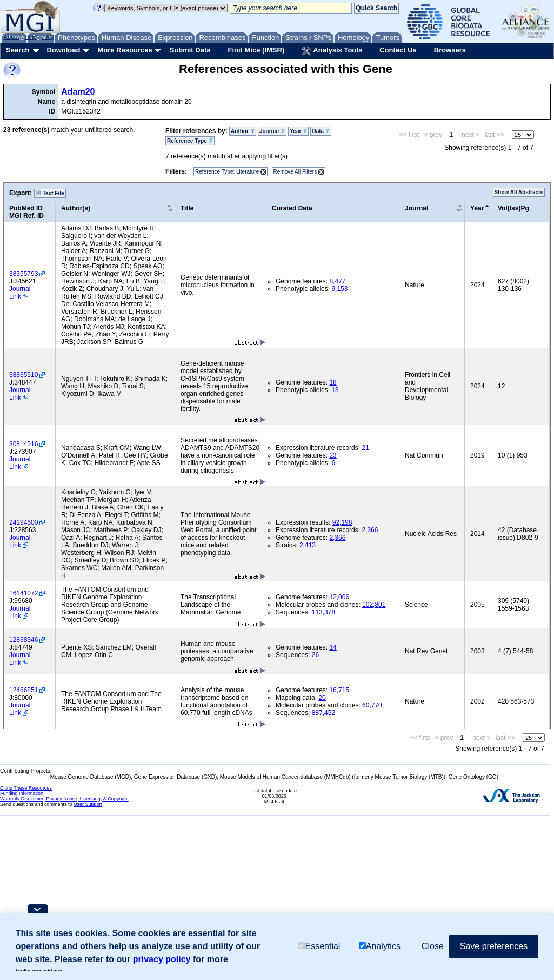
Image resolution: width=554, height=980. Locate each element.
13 (335, 390)
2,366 (370, 530)
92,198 (342, 522)
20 (322, 698)
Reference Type (190, 141)
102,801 (374, 605)
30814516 (24, 444)
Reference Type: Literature (227, 172)
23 (333, 455)
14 (333, 647)
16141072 (24, 593)
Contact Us (398, 50)
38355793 (24, 274)
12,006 (339, 597)
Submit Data (190, 50)
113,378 (323, 612)
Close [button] (433, 946)
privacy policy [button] (162, 959)
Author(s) (76, 208)
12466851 (24, 690)
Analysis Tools (332, 51)
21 (365, 448)
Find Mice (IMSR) (256, 50)
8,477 (337, 281)
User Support (88, 804)
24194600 (24, 522)
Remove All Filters (295, 172)
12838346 (24, 640)
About (12, 37)
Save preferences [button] (494, 946)
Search (18, 50)
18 (333, 382)
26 (315, 655)
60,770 (372, 705)
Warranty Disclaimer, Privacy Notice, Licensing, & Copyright (64, 799)
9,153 (339, 289)
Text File (50, 193)
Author (243, 131)
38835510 (24, 375)
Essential (319, 946)
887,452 (323, 713)
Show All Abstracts (519, 192)
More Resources (125, 50)
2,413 (308, 545)
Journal (272, 131)
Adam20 (78, 92)
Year (298, 131)
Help (31, 37)
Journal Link (20, 293)
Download (63, 50)
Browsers (450, 50)
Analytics (380, 946)
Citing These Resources (26, 788)
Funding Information (22, 793)
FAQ (48, 37)
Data (321, 131)
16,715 (339, 690)
